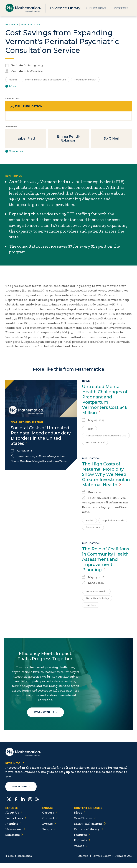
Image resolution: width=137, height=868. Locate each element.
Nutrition (91, 606)
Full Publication (27, 106)
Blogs (80, 818)
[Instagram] (30, 804)
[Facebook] (16, 804)
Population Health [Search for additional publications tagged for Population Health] (85, 80)
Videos (81, 851)
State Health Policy (97, 599)
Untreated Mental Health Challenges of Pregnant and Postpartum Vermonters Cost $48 (105, 400)
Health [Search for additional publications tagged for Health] (13, 80)
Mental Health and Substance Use (106, 436)
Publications (96, 8)
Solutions (14, 840)
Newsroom (15, 834)
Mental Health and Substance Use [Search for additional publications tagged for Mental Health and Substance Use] (46, 80)
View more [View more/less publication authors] (14, 152)
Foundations (93, 528)
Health (89, 429)
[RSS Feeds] (37, 804)
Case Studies (85, 823)
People (49, 834)
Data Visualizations (90, 829)
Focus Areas (16, 823)
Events (49, 829)
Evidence (12, 24)
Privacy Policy (102, 861)
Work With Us (46, 714)
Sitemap (83, 861)
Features (82, 840)
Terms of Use (123, 861)
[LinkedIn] (23, 804)
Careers (50, 818)
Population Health (113, 521)
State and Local (95, 443)
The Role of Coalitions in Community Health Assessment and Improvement (106, 560)
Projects (121, 8)
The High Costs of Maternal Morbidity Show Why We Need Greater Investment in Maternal (106, 475)
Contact (50, 823)
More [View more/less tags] (11, 86)
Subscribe (21, 792)
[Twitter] (9, 804)
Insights (13, 829)
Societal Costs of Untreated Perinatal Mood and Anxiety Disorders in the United (41, 436)
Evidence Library (65, 8)
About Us (14, 818)
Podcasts (82, 846)
